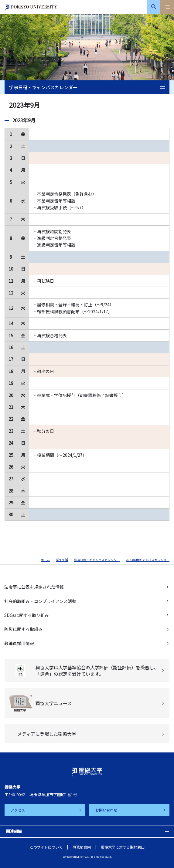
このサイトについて (46, 847)
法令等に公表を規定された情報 (34, 587)
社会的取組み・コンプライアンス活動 (40, 601)
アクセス (18, 810)
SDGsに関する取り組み (27, 615)
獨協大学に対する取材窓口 (123, 847)
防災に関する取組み (23, 629)
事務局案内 (82, 847)
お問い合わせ (106, 810)
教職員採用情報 (19, 643)
